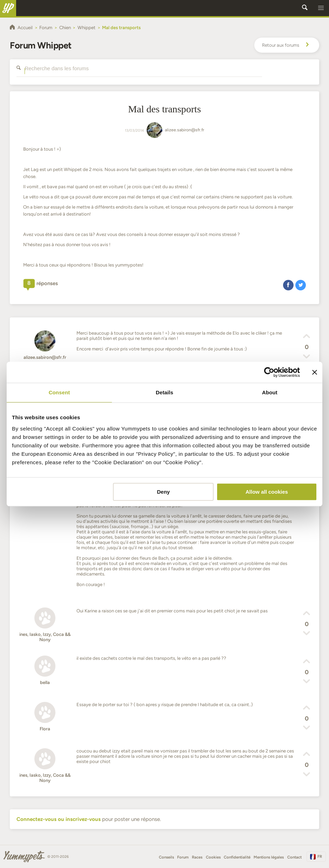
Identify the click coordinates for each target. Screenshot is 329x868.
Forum (183, 857)
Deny (164, 492)
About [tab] (270, 392)
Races (197, 857)
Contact (294, 857)
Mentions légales (269, 857)
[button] (321, 8)
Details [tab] (164, 392)
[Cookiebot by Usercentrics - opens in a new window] (269, 372)
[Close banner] (315, 372)
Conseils (166, 857)
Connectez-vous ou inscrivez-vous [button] (59, 819)
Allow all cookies (267, 492)
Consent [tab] (59, 392)
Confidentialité (237, 857)
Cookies (213, 857)
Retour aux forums (287, 45)
